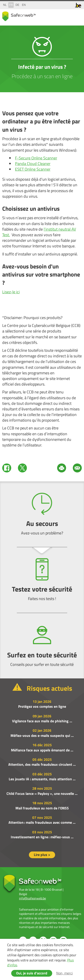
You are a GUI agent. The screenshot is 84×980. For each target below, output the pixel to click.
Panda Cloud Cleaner (33, 164)
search (68, 15)
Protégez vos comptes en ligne (42, 706)
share (59, 15)
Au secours (42, 514)
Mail (77, 468)
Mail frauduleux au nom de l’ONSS (42, 808)
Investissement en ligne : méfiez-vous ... (42, 837)
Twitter (22, 468)
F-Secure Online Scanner (36, 158)
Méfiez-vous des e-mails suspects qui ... (42, 736)
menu (77, 15)
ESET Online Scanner (33, 169)
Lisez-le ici (11, 292)
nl (5, 5)
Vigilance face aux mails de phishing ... (42, 721)
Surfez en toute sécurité (42, 646)
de (17, 5)
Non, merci (65, 973)
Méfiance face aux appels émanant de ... (42, 750)
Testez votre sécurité (42, 580)
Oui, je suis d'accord (32, 973)
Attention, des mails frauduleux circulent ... (42, 764)
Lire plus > (42, 855)
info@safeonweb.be (32, 898)
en (24, 5)
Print (62, 468)
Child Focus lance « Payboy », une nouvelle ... (42, 793)
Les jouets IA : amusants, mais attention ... (42, 779)
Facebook (7, 468)
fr (11, 5)
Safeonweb (19, 16)
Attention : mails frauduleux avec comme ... (42, 822)
